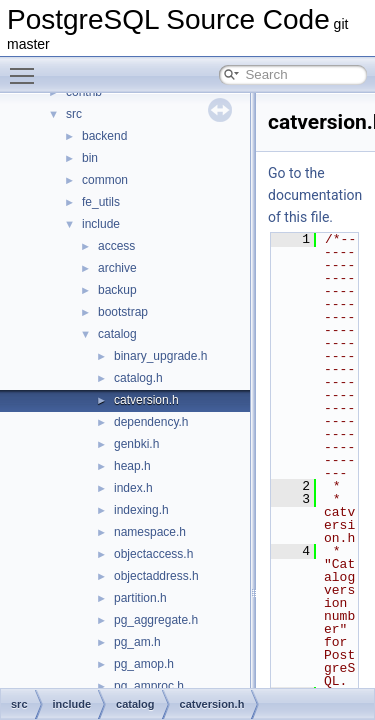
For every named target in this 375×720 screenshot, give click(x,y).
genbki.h (136, 444)
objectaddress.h (156, 576)
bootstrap (123, 312)
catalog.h (138, 378)
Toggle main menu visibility (27, 67)
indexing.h (141, 510)
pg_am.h (137, 642)
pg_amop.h (144, 664)
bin (90, 158)
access (116, 246)
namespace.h (150, 532)
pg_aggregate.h (156, 620)
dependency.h (151, 422)
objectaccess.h (153, 554)
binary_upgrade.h (160, 356)
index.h (133, 488)
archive (117, 268)
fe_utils (101, 202)
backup (117, 290)
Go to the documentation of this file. (315, 195)
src (74, 114)
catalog (117, 334)
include (101, 224)
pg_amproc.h (149, 686)
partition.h (140, 598)
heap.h (132, 466)
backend (104, 136)
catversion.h (146, 400)
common (105, 180)
